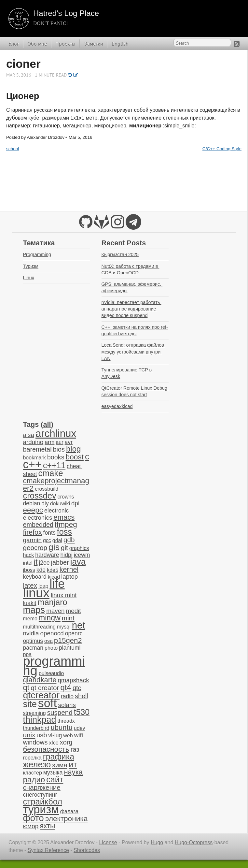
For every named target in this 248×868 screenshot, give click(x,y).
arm (49, 442)
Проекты (65, 44)
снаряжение (41, 787)
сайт (55, 779)
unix (29, 735)
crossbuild (47, 489)
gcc (47, 540)
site (30, 704)
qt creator (45, 688)
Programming (37, 254)
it (36, 562)
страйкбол (42, 802)
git (64, 548)
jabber (60, 562)
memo (30, 619)
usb (42, 735)
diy (45, 503)
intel (28, 563)
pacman (33, 648)
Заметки (94, 44)
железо (37, 764)
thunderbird (36, 728)
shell (82, 696)
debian (31, 503)
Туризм (31, 266)
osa (48, 641)
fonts (49, 533)
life (57, 584)
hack (28, 555)
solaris (67, 705)
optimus (33, 641)
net (79, 625)
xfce (54, 743)
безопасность (46, 749)
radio (67, 696)
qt (26, 687)
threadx (66, 721)
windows (35, 742)
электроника (67, 819)
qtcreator (41, 695)
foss (64, 532)
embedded (38, 525)
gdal (57, 540)
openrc (74, 633)
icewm (82, 555)
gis (54, 547)
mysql (64, 627)
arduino (33, 442)
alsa (28, 435)
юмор (31, 826)
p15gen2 (68, 640)
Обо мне (37, 44)
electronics (37, 518)
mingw (50, 618)
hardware (47, 555)
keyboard (34, 577)
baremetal (37, 449)
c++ (32, 464)
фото (33, 818)
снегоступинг (40, 795)
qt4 (66, 687)
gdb (69, 540)
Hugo (157, 842)
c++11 (54, 465)
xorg (66, 742)
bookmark (34, 458)
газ (75, 749)
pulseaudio (51, 673)
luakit (29, 603)
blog (74, 449)
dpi (75, 503)
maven (55, 611)
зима (60, 765)
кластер (32, 773)
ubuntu (61, 727)
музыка (53, 773)
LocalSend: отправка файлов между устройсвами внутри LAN (133, 352)
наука (73, 772)
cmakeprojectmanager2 (56, 484)
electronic (56, 511)
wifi (79, 735)
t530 (82, 712)
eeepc (33, 510)
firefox (32, 532)
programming (54, 666)
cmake (50, 473)
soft (48, 703)
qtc (77, 688)
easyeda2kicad (117, 406)
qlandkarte (40, 680)
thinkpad (39, 720)
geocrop (35, 548)
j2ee (44, 563)
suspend (60, 712)
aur (59, 442)
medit (74, 611)
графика (59, 757)
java (78, 562)
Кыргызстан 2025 (120, 254)
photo (51, 648)
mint (68, 618)
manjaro (52, 602)
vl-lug (55, 735)
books (56, 457)
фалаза (69, 811)
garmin (32, 540)
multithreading (39, 627)
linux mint (64, 595)
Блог (14, 44)
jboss (29, 570)
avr (69, 442)
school (13, 149)
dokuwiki (60, 504)
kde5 (53, 570)
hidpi (67, 555)
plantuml (70, 648)
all (47, 424)
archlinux (56, 434)
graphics (79, 548)
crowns (66, 497)
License (108, 842)
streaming (34, 713)
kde (41, 570)
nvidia (31, 633)
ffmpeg (66, 524)
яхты (47, 826)
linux (36, 593)
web (68, 736)
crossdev (39, 496)
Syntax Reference (48, 850)
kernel (69, 570)
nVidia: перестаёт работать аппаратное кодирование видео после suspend (131, 309)
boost (75, 457)
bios (59, 449)
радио (34, 780)
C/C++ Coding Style (222, 149)
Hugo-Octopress (194, 842)
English (120, 44)
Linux (28, 278)
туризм (41, 809)
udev (80, 728)
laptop (69, 577)
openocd (52, 633)
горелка (32, 758)
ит (73, 764)
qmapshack (73, 680)
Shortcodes (87, 850)
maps (34, 610)
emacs (64, 517)
